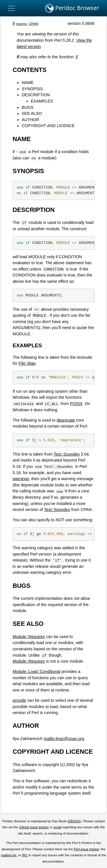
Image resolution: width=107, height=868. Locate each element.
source (22, 24)
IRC (25, 855)
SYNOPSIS (32, 89)
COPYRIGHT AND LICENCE (48, 126)
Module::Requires (29, 637)
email (57, 827)
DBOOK (74, 821)
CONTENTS (30, 70)
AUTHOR (30, 120)
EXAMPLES (42, 101)
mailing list (9, 855)
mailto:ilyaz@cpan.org (64, 739)
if (14, 23)
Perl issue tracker (86, 849)
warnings (21, 479)
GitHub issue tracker (34, 827)
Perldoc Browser (72, 8)
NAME (28, 83)
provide (19, 700)
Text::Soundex (67, 454)
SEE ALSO (32, 113)
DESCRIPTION (36, 95)
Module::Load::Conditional (36, 671)
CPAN (33, 24)
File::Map (27, 363)
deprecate (66, 420)
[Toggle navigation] (11, 8)
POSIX (76, 404)
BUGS (28, 107)
